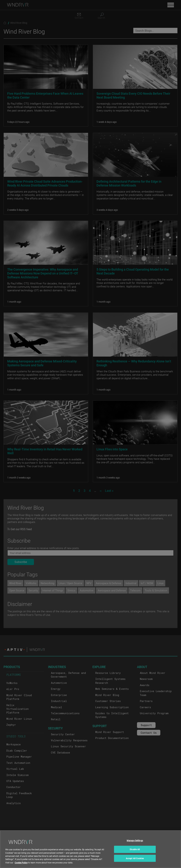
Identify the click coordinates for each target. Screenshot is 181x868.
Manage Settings (135, 843)
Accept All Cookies (135, 861)
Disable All (135, 852)
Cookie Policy (21, 866)
